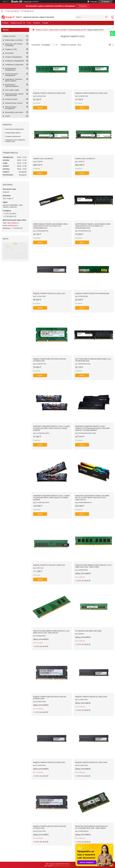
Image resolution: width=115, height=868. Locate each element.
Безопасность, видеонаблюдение (12, 85)
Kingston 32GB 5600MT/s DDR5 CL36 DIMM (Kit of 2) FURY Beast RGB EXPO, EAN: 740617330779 (92, 498)
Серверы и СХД (11, 49)
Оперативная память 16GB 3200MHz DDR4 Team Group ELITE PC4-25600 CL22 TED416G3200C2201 (93, 226)
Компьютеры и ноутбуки (58, 30)
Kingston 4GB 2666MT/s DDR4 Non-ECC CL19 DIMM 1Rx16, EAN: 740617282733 (51, 632)
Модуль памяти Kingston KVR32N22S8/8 (92, 293)
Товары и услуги (16, 23)
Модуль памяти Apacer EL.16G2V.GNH (91, 762)
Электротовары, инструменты (11, 108)
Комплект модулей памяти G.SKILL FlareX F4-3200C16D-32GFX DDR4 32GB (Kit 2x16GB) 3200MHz (51, 498)
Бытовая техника (11, 99)
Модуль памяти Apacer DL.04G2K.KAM (91, 93)
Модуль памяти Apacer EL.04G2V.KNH (49, 762)
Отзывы (45, 23)
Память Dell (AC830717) (85, 159)
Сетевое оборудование (13, 57)
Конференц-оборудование (15, 61)
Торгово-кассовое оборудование (11, 75)
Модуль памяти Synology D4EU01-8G (49, 565)
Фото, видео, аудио (12, 90)
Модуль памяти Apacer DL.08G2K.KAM (49, 93)
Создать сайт (28, 2)
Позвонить (83, 6)
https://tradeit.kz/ (13, 223)
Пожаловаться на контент (63, 866)
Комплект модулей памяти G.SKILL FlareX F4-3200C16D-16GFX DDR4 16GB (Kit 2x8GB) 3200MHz (51, 428)
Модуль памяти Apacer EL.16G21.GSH (49, 293)
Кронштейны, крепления (14, 112)
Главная (5, 23)
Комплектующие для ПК (77, 30)
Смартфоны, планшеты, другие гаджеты (14, 80)
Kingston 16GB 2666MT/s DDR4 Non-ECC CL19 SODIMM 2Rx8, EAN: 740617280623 (92, 827)
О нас (29, 23)
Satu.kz (67, 864)
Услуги (7, 116)
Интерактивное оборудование (11, 69)
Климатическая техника (14, 103)
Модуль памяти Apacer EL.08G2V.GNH (91, 697)
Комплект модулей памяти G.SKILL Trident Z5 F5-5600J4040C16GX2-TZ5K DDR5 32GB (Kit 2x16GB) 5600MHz (92, 428)
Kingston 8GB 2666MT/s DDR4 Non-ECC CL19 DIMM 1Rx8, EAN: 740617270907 (93, 566)
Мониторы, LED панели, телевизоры (14, 45)
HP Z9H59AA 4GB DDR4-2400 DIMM (88, 631)
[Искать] (106, 17)
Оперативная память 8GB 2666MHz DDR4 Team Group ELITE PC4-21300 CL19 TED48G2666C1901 (50, 226)
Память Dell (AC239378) (43, 159)
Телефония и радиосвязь (14, 65)
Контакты (37, 23)
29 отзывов (94, 2)
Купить (40, 108)
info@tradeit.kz (13, 226)
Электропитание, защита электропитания (14, 95)
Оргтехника (9, 53)
